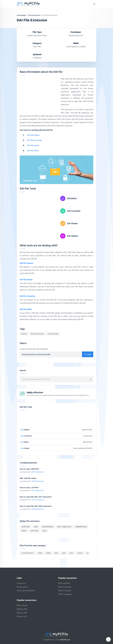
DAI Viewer (72, 223)
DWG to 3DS (22, 613)
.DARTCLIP (26, 527)
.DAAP (24, 531)
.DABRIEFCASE (81, 527)
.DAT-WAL (34, 531)
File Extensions (34, 15)
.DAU (44, 531)
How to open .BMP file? (29, 469)
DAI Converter (74, 211)
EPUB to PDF (22, 609)
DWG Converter (65, 587)
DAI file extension (37, 334)
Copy (88, 354)
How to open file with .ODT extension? (36, 497)
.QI (87, 553)
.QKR (64, 553)
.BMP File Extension (38, 472)
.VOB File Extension (37, 481)
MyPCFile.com (65, 640)
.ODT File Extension (38, 500)
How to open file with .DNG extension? (36, 506)
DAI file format (53, 334)
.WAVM (80, 553)
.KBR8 (48, 553)
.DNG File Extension (38, 509)
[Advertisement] (39, 93)
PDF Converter (64, 583)
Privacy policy (22, 587)
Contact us (21, 583)
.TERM (40, 553)
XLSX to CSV (22, 616)
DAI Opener (73, 236)
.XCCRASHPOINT (27, 553)
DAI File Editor (33, 151)
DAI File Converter (34, 140)
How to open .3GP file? (29, 488)
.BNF (56, 553)
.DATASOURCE (47, 527)
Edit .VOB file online (28, 478)
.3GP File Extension (37, 490)
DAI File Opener (33, 135)
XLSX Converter (65, 591)
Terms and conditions (26, 591)
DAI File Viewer (33, 145)
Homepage (21, 15)
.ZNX (71, 553)
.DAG (36, 527)
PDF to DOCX (22, 605)
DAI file (24, 334)
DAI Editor (72, 198)
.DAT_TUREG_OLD (64, 527)
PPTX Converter (65, 594)
